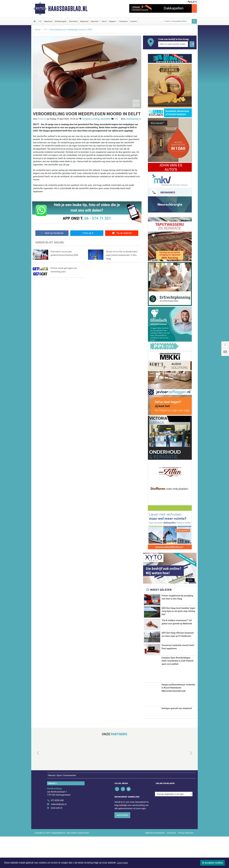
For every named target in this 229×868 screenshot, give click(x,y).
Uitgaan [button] (112, 21)
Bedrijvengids (61, 21)
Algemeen (48, 21)
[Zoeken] (194, 21)
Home (38, 30)
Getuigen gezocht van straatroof (177, 740)
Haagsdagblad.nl (68, 9)
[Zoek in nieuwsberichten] (178, 21)
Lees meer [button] (122, 863)
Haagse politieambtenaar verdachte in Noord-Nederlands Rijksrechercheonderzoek (178, 719)
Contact (134, 21)
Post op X (87, 233)
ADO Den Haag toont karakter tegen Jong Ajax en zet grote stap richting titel (178, 616)
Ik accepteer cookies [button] (213, 863)
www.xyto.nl (56, 839)
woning (96, 119)
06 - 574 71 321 (98, 218)
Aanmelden (122, 847)
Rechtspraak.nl (134, 119)
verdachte (87, 119)
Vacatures (124, 21)
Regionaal (84, 21)
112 (40, 21)
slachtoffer (105, 119)
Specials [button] (94, 21)
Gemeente (73, 21)
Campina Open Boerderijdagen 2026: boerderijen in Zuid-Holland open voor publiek (177, 692)
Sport (104, 21)
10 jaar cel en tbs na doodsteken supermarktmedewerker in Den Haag (122, 255)
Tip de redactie (122, 233)
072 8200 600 (57, 832)
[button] (35, 785)
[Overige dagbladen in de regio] (174, 825)
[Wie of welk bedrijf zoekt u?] (173, 44)
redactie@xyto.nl (59, 836)
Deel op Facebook (52, 233)
